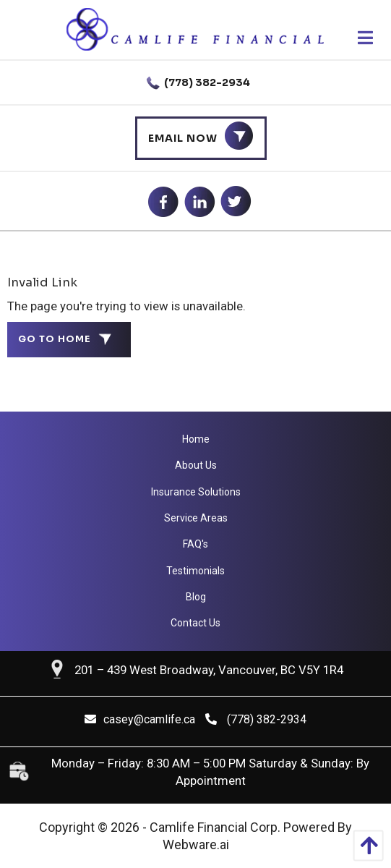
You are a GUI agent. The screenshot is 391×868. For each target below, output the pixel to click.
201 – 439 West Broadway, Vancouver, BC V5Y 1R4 (209, 670)
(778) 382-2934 (195, 83)
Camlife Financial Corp (214, 827)
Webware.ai (196, 844)
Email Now (183, 138)
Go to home (55, 339)
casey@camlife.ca (140, 719)
